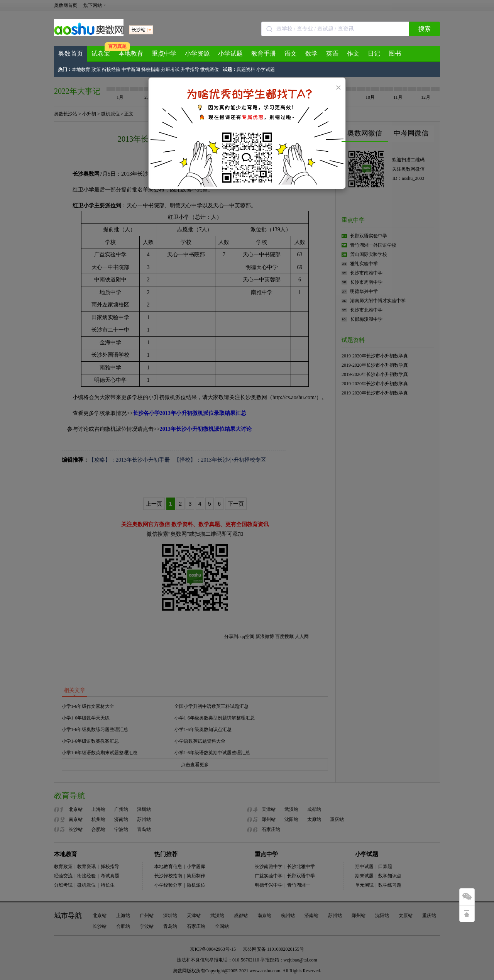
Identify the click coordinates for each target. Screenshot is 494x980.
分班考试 (170, 69)
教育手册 (264, 53)
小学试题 (230, 53)
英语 (332, 53)
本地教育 (131, 53)
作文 (353, 53)
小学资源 (197, 53)
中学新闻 (131, 69)
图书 (395, 53)
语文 (291, 53)
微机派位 (210, 69)
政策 (96, 69)
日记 (374, 53)
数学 (311, 53)
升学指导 (190, 69)
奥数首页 (71, 53)
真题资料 (246, 69)
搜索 (425, 29)
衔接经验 (111, 69)
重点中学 (164, 53)
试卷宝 (101, 53)
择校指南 (151, 69)
